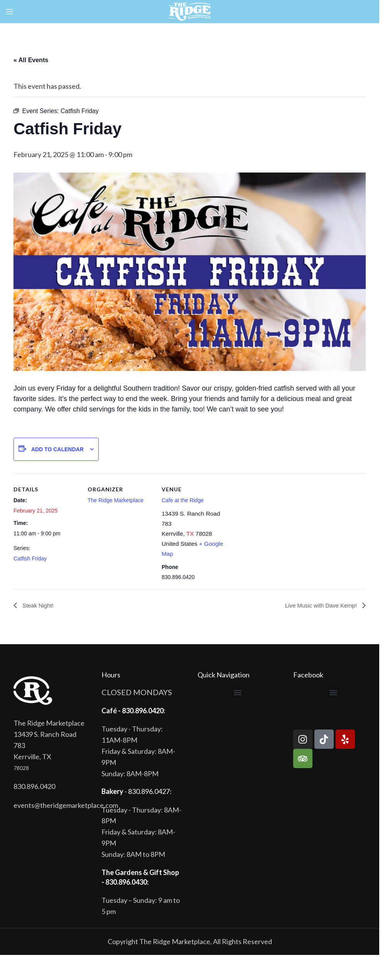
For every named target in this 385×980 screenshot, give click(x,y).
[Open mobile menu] (10, 12)
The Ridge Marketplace (116, 500)
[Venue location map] (276, 526)
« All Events (31, 60)
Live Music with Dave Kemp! (319, 606)
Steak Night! (39, 606)
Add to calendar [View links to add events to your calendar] (57, 449)
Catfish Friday (30, 559)
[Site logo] (190, 11)
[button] (237, 693)
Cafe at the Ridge (183, 500)
